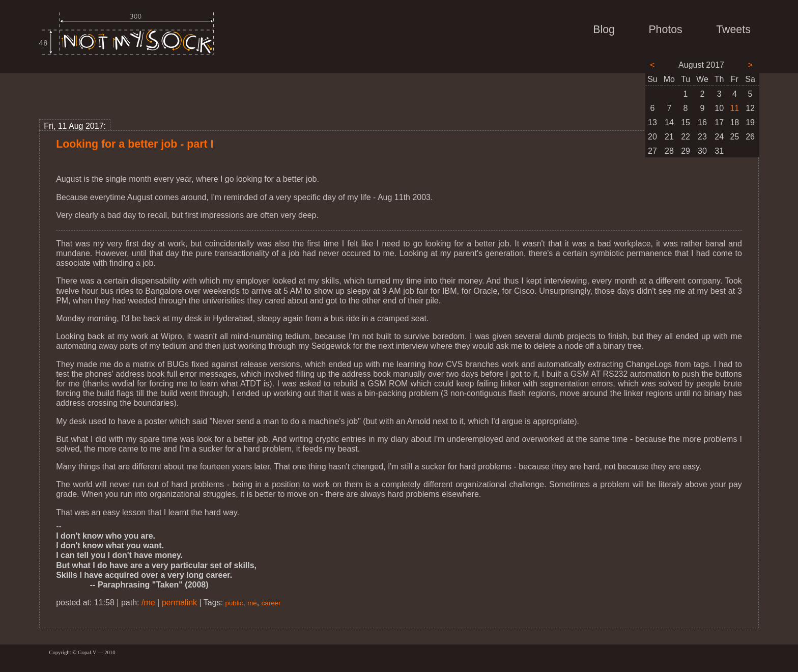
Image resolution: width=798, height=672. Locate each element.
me (252, 603)
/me (148, 603)
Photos (665, 30)
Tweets (733, 30)
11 (734, 108)
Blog (604, 30)
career (271, 603)
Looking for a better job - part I (135, 144)
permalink (179, 603)
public (234, 603)
